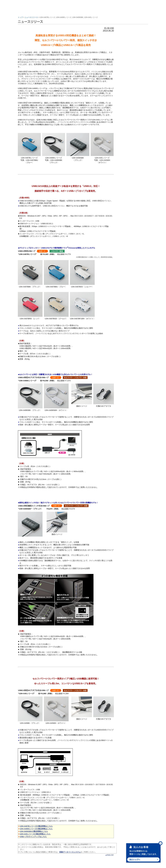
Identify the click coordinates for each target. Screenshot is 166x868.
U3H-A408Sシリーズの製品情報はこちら (36, 829)
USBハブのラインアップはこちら (33, 837)
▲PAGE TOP (109, 855)
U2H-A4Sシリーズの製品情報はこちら (35, 834)
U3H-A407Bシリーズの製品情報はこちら (36, 826)
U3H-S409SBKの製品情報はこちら (34, 831)
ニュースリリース (31, 17)
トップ (20, 17)
